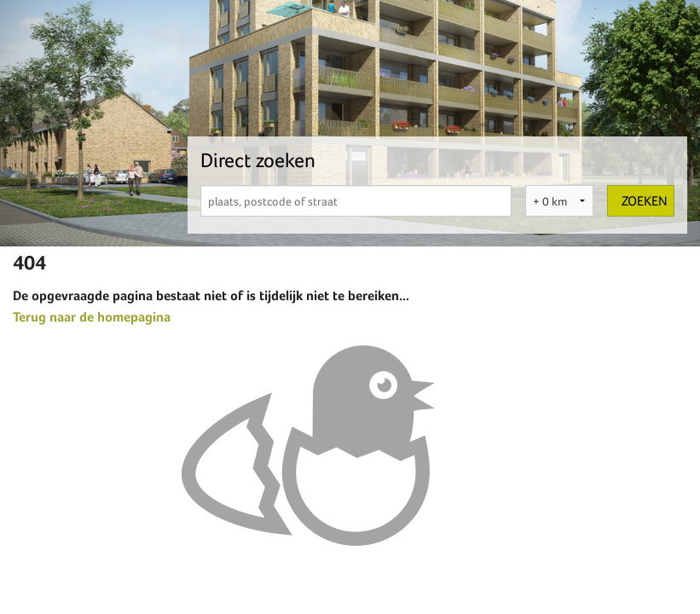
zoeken (645, 201)
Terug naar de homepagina (92, 317)
